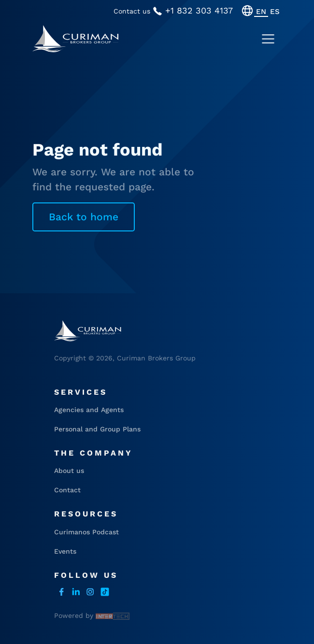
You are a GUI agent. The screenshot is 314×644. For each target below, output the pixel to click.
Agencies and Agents (89, 410)
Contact (67, 490)
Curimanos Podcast (86, 532)
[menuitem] (261, 12)
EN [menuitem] (261, 11)
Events (65, 551)
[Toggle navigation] (268, 39)
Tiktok (105, 592)
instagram (90, 592)
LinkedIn (76, 592)
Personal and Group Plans (97, 429)
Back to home (84, 217)
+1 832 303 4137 (193, 11)
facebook (61, 592)
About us (69, 471)
